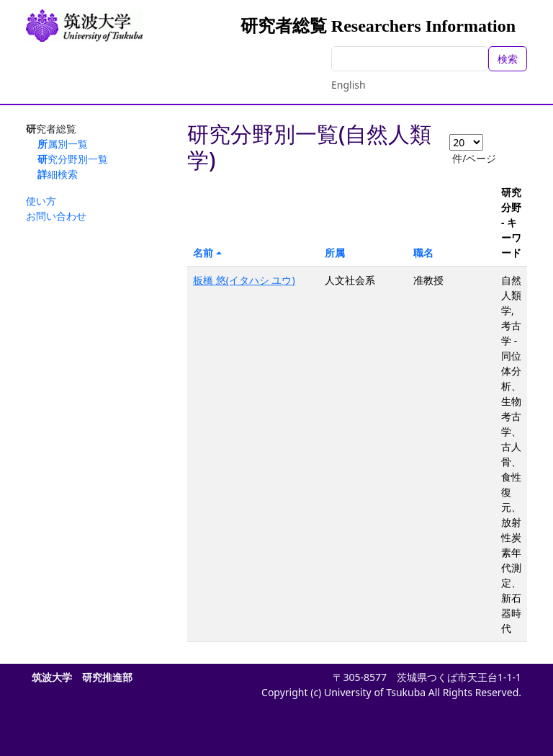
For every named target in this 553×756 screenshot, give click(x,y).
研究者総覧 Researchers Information (378, 26)
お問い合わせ (56, 216)
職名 (423, 253)
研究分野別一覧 (73, 159)
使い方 (41, 201)
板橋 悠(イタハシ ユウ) (244, 280)
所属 (335, 253)
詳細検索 (58, 174)
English (349, 85)
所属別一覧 (63, 144)
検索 (508, 59)
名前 (203, 253)
